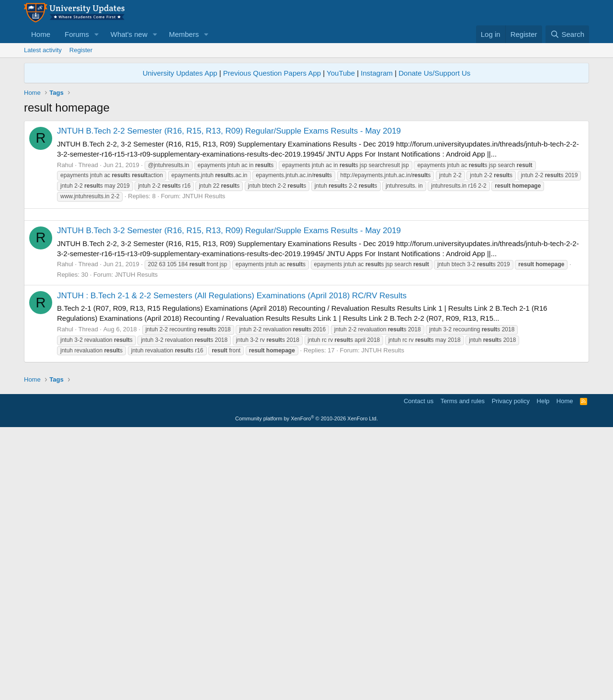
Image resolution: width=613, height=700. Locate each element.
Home (41, 34)
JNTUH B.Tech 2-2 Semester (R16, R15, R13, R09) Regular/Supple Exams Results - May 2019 (229, 131)
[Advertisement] (306, 282)
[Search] (567, 34)
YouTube (341, 73)
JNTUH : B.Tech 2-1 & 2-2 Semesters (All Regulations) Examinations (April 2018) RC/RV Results (232, 430)
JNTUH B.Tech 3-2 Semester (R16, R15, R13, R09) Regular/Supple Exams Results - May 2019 (229, 365)
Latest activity (43, 50)
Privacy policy (511, 669)
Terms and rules (463, 669)
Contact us (419, 669)
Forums (77, 34)
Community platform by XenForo (306, 687)
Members (184, 34)
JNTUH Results (204, 196)
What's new (129, 34)
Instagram (377, 73)
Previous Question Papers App (272, 73)
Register (81, 50)
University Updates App (180, 73)
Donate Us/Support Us (434, 73)
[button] (97, 34)
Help (543, 669)
